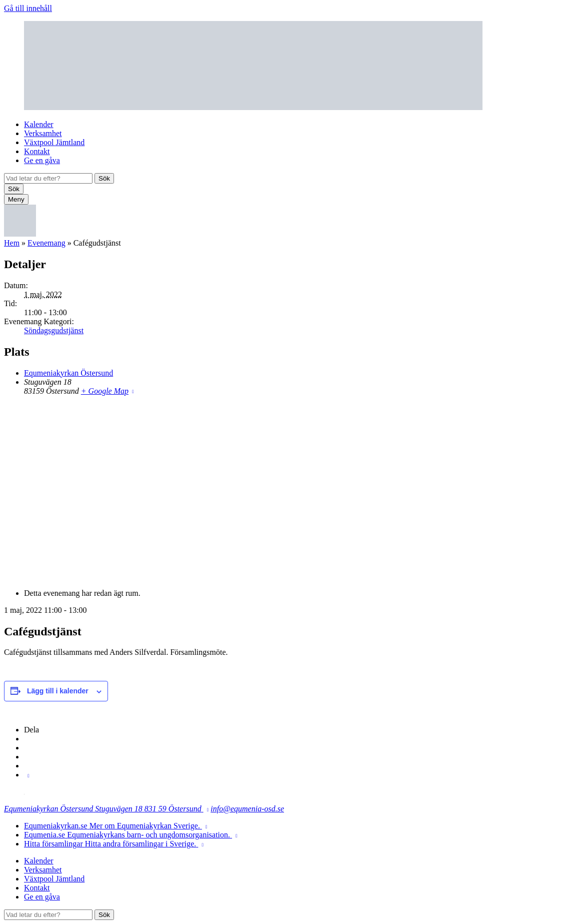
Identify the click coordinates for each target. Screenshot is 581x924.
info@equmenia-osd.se (247, 809)
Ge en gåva (42, 160)
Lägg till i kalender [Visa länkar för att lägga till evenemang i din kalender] (58, 691)
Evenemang (46, 243)
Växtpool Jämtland (54, 142)
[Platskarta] (290, 491)
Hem (12, 243)
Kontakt (37, 151)
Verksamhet (43, 133)
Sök (104, 178)
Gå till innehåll (28, 8)
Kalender (39, 124)
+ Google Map (105, 391)
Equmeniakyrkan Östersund (68, 373)
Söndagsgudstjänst (54, 330)
